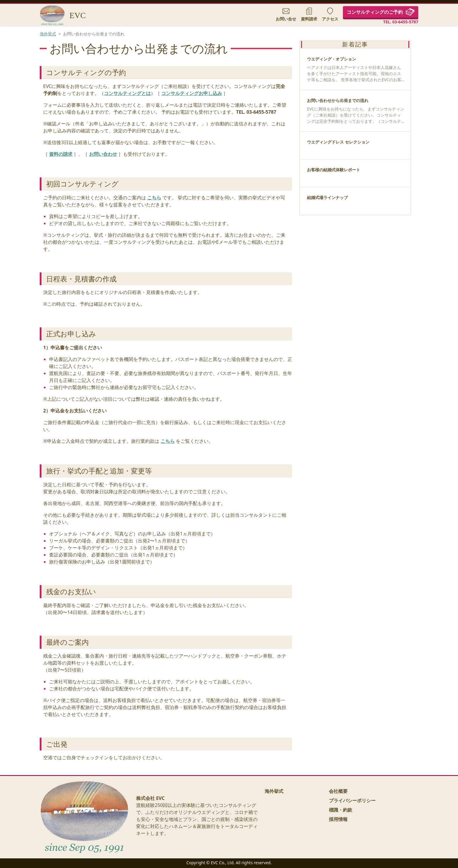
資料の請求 (61, 154)
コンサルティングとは (127, 93)
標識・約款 (341, 810)
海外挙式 (48, 34)
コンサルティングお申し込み (192, 93)
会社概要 (338, 791)
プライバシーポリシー (352, 800)
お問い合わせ (103, 154)
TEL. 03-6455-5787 (401, 22)
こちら (154, 198)
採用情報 (338, 819)
